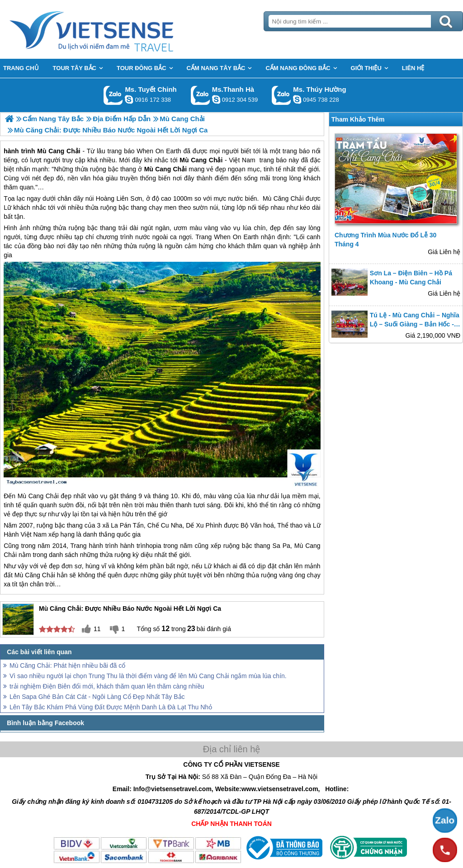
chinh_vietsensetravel (129, 99)
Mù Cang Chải (38, 496)
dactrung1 (297, 99)
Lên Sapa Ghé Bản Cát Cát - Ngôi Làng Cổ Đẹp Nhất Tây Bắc (97, 697)
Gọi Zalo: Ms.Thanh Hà (201, 95)
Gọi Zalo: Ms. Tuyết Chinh (113, 95)
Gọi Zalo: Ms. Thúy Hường (281, 95)
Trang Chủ (114, 29)
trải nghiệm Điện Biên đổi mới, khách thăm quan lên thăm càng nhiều (107, 686)
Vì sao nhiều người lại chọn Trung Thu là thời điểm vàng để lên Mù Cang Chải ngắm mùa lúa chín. (148, 676)
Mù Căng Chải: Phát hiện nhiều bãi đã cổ (67, 665)
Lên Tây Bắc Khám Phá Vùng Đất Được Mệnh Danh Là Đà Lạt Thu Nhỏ (111, 707)
